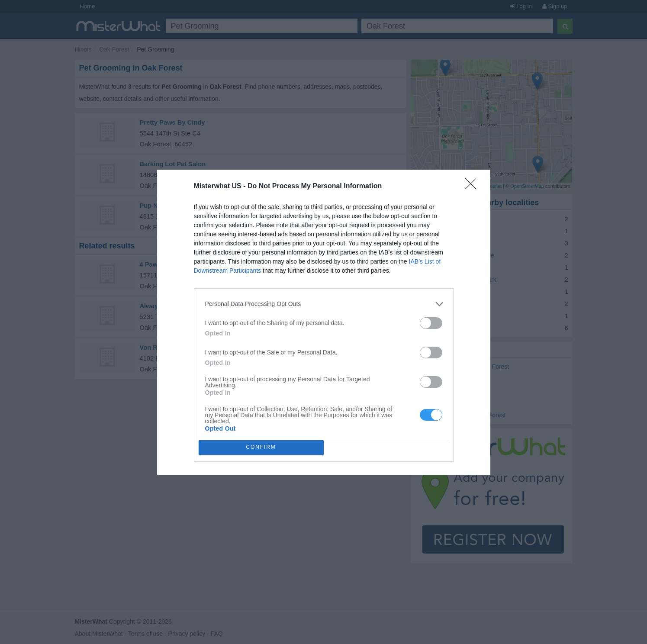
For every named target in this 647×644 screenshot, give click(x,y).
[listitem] (324, 304)
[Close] (473, 187)
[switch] (431, 323)
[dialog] (324, 322)
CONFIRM (261, 447)
